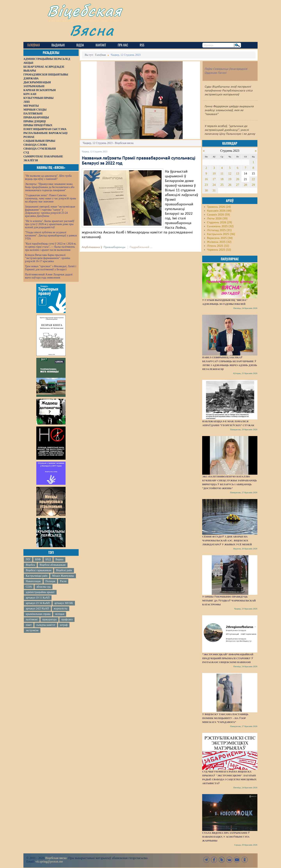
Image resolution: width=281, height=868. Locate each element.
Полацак (50, 581)
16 (206, 179)
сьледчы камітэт (46, 625)
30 (206, 190)
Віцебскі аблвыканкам (52, 565)
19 (230, 179)
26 (230, 185)
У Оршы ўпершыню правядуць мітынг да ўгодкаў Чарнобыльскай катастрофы (229, 601)
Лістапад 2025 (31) (219, 230)
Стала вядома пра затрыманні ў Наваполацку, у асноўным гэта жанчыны (226, 837)
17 (214, 179)
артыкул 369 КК (64, 603)
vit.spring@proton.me (49, 861)
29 (253, 185)
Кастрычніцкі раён (37, 576)
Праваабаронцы (115, 247)
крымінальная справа (38, 614)
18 (222, 179)
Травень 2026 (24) (219, 207)
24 (214, 185)
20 (238, 179)
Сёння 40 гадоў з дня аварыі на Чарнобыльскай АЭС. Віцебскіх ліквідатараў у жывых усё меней (227, 540)
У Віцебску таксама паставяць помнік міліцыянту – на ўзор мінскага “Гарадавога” (225, 718)
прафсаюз (67, 619)
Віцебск (30, 565)
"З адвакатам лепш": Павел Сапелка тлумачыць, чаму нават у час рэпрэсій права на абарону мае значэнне (51, 198)
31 (214, 190)
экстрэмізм (32, 630)
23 (206, 185)
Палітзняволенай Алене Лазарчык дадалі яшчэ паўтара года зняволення (49, 276)
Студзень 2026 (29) (220, 223)
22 (253, 179)
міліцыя (60, 614)
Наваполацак (33, 581)
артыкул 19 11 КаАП (38, 598)
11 (222, 173)
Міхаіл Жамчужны (63, 576)
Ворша (59, 559)
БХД (48, 559)
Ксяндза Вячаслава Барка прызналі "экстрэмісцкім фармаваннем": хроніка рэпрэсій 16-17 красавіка (48, 258)
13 (238, 173)
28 (245, 185)
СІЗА (29, 587)
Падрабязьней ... (141, 247)
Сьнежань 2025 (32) (220, 226)
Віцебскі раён (64, 570)
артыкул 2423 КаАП (37, 609)
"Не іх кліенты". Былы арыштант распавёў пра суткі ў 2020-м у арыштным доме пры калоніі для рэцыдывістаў (50, 224)
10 (214, 173)
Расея (63, 581)
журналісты (60, 609)
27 (238, 185)
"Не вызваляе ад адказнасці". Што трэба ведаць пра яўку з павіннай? (48, 177)
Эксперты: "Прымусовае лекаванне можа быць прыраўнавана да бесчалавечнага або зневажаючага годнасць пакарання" (50, 187)
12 (230, 173)
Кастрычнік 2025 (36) (221, 234)
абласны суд (44, 587)
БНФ (38, 559)
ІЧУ (28, 559)
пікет (29, 625)
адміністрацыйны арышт (40, 592)
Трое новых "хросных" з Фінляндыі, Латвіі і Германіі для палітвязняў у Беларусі (51, 268)
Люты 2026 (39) (217, 219)
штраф (64, 625)
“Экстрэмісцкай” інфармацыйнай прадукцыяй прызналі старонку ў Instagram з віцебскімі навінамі (228, 658)
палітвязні (32, 619)
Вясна (92, 30)
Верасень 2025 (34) (220, 238)
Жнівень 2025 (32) (219, 242)
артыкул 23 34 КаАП (38, 603)
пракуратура (49, 619)
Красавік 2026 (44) (219, 211)
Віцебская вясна (56, 858)
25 (222, 185)
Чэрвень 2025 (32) (219, 250)
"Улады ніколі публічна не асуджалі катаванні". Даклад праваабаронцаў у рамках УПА (51, 235)
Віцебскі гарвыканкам (39, 570)
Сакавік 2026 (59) (218, 215)
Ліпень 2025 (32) (218, 246)
